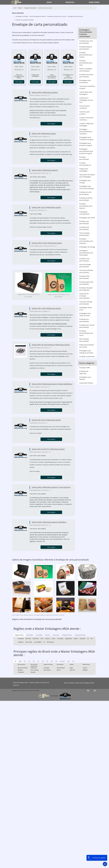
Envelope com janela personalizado (25, 20)
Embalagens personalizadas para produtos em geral (86, 151)
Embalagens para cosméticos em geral (86, 138)
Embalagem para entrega (85, 182)
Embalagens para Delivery (85, 378)
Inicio (49, 2)
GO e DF (62, 661)
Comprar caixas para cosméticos (86, 119)
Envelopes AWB (85, 368)
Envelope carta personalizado (84, 260)
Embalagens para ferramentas (75, 16)
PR (34, 661)
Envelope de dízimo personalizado (86, 199)
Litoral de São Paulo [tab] (80, 635)
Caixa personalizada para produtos (86, 271)
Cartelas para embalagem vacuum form (86, 100)
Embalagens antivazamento (84, 213)
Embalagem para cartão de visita (85, 314)
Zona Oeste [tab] (39, 635)
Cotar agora (19, 82)
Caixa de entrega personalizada (37, 16)
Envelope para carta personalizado (86, 42)
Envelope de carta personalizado (85, 193)
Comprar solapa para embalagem (86, 125)
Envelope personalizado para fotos (86, 63)
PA (73, 661)
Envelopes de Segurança (84, 372)
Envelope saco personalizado (84, 222)
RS (43, 661)
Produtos (70, 2)
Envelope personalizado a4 (85, 164)
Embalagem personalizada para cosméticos (86, 131)
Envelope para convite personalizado (87, 326)
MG (20, 661)
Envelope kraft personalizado (84, 228)
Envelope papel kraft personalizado (86, 283)
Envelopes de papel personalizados (86, 289)
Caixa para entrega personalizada (86, 303)
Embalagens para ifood (87, 218)
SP (29, 661)
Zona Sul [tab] (48, 635)
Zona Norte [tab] (30, 635)
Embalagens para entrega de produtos (86, 352)
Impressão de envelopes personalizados (84, 296)
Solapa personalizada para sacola (87, 346)
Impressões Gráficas (86, 383)
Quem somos (94, 2)
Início (66, 683)
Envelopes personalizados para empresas (86, 241)
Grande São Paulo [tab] (67, 635)
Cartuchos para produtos (84, 113)
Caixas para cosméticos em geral (87, 87)
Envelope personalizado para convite (57, 16)
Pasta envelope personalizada (84, 234)
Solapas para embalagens (84, 170)
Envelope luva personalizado (84, 320)
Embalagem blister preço (86, 309)
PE (47, 661)
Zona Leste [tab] (56, 635)
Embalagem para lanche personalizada (86, 187)
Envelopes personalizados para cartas (86, 333)
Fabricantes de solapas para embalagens (87, 176)
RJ (16, 661)
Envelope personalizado (84, 158)
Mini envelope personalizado (84, 340)
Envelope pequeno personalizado (86, 48)
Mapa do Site (89, 683)
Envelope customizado (87, 356)
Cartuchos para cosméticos (84, 107)
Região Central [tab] (19, 635)
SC (38, 661)
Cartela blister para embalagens (86, 93)
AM (69, 661)
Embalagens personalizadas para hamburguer (86, 253)
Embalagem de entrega (22, 16)
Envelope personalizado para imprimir (86, 206)
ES (25, 661)
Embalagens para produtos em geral (86, 144)
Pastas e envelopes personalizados (86, 70)
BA (52, 661)
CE (56, 661)
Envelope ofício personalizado (84, 277)
